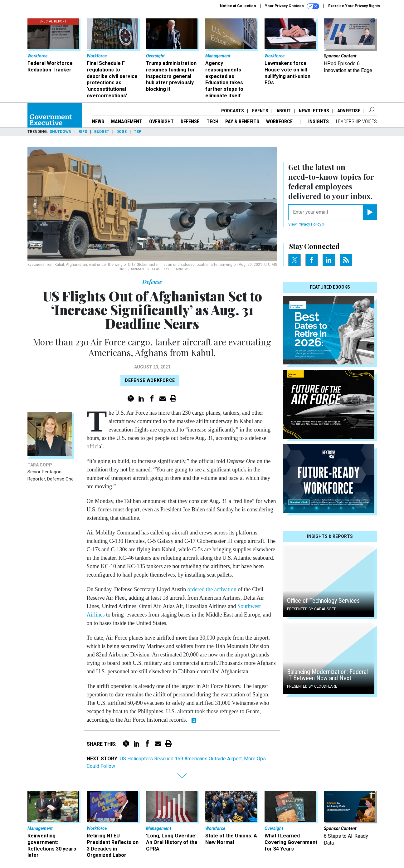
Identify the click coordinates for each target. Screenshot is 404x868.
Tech (212, 122)
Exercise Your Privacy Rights (354, 6)
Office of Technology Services (323, 601)
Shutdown (61, 132)
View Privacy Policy (306, 224)
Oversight (161, 122)
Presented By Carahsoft (311, 609)
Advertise (349, 111)
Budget (102, 132)
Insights (319, 122)
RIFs (83, 132)
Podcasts (233, 111)
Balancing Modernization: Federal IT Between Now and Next (327, 675)
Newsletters (314, 111)
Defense (190, 122)
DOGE (122, 132)
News (98, 122)
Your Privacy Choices (292, 6)
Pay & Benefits (242, 122)
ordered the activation (212, 589)
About (284, 111)
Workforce (280, 122)
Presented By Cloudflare (312, 686)
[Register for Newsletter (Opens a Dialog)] (370, 212)
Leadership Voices (356, 122)
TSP (138, 132)
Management (127, 122)
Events (260, 111)
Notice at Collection (238, 6)
